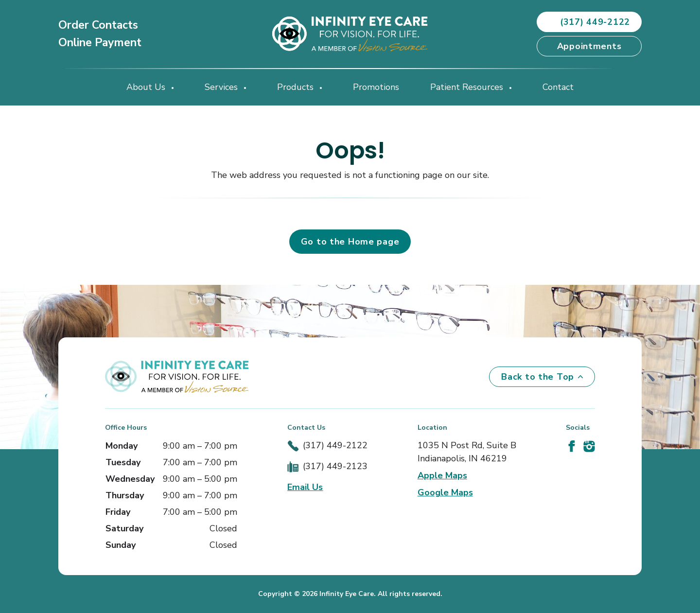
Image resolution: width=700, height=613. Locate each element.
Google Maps (445, 492)
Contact (558, 87)
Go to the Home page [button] (350, 242)
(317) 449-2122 (335, 445)
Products (297, 87)
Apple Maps (442, 475)
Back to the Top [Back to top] (542, 377)
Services (222, 87)
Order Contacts (98, 25)
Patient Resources (468, 87)
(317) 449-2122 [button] (589, 22)
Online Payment (100, 43)
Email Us (305, 487)
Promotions (376, 87)
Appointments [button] (589, 46)
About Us (147, 87)
